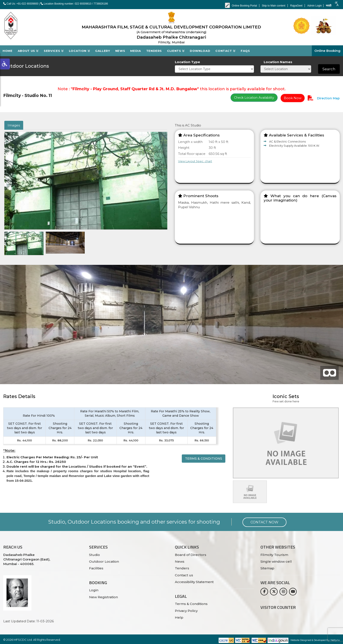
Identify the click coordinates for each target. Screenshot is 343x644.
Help (179, 617)
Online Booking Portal (245, 6)
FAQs (245, 51)
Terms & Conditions (204, 459)
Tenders (154, 51)
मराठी (329, 6)
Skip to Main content (274, 6)
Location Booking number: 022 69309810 (66, 4)
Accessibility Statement (194, 582)
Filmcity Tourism (274, 555)
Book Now (293, 98)
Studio (94, 555)
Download (200, 51)
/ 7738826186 (100, 4)
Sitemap (267, 568)
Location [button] (80, 51)
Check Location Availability (254, 98)
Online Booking (327, 51)
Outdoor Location (104, 561)
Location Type (187, 62)
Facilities (96, 568)
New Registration (103, 597)
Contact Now (264, 522)
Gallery (103, 51)
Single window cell (276, 561)
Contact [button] (225, 51)
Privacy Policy (186, 611)
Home (8, 51)
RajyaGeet (297, 6)
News (120, 51)
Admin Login (315, 6)
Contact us (184, 575)
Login (94, 590)
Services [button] (54, 51)
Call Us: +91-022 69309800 (21, 4)
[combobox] (336, 4)
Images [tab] (14, 125)
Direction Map (328, 98)
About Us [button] (28, 51)
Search (329, 69)
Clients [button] (176, 51)
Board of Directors (191, 555)
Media (136, 51)
